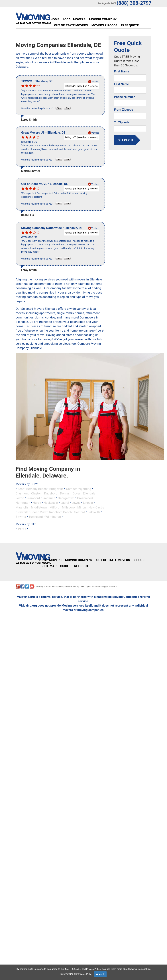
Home (55, 19)
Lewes (76, 503)
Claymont (22, 493)
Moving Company (103, 19)
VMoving (39, 586)
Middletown (39, 507)
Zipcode (140, 560)
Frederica (49, 498)
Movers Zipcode (104, 25)
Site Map (49, 566)
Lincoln (88, 503)
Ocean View (39, 512)
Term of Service (73, 969)
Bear (21, 489)
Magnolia (22, 507)
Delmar (65, 493)
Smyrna (21, 517)
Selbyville (94, 512)
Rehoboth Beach (60, 512)
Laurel (65, 503)
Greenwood (85, 498)
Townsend (36, 517)
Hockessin (51, 503)
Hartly (37, 503)
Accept (100, 974)
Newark (23, 512)
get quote (126, 140)
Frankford (33, 498)
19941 (22, 529)
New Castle (96, 507)
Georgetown (66, 498)
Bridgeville (56, 489)
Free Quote (130, 25)
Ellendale (89, 493)
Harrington (23, 503)
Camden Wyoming (79, 489)
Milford (54, 507)
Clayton (36, 493)
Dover (76, 493)
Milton (82, 507)
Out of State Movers (71, 25)
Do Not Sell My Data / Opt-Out (80, 586)
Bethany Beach (37, 489)
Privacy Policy (58, 586)
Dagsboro (51, 493)
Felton (20, 498)
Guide (64, 566)
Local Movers (74, 19)
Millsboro (68, 507)
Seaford (80, 512)
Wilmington (53, 517)
